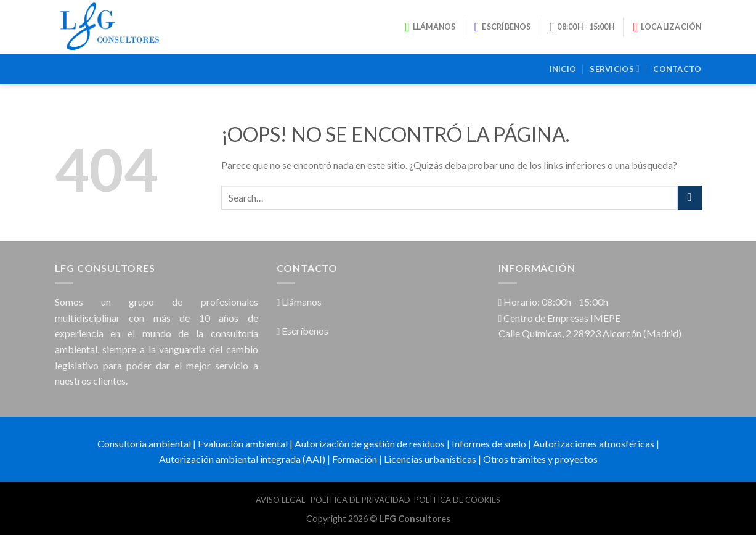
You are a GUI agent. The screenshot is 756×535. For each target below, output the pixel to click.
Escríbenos (303, 331)
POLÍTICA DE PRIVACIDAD (360, 500)
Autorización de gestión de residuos (370, 443)
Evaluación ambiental (243, 443)
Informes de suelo (489, 443)
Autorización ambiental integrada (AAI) (242, 459)
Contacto (677, 69)
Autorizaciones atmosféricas (594, 443)
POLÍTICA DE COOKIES (457, 500)
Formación (355, 459)
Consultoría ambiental (144, 443)
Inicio (563, 69)
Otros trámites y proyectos (540, 459)
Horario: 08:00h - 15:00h (554, 302)
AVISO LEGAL (281, 500)
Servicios (615, 69)
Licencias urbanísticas (430, 459)
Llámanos (299, 302)
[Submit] (690, 198)
